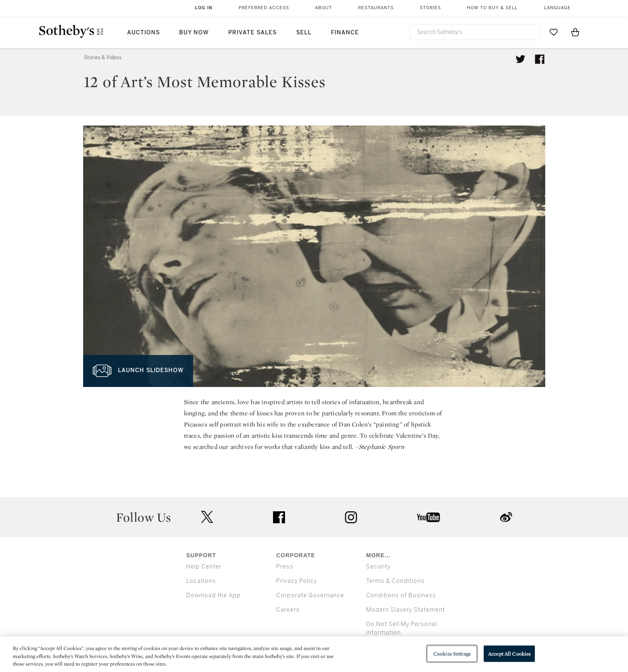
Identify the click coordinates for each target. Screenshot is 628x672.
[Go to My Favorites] (554, 32)
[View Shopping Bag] (575, 32)
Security (378, 567)
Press (285, 567)
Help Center (204, 567)
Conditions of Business (401, 595)
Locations (201, 581)
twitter (207, 517)
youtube (429, 517)
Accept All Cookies (509, 653)
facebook (279, 517)
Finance (345, 33)
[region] (314, 654)
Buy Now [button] (194, 33)
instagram (351, 517)
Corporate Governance (310, 595)
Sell (304, 33)
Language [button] (557, 8)
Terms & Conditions (395, 581)
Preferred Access (264, 8)
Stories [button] (430, 8)
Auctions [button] (144, 33)
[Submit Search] (531, 32)
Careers (288, 610)
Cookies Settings (452, 653)
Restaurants (376, 8)
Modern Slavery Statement (406, 610)
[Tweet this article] (520, 59)
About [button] (324, 8)
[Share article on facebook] (540, 59)
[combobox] (475, 32)
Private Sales (252, 33)
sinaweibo (506, 517)
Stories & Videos (103, 58)
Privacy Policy (297, 581)
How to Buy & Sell (492, 8)
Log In (204, 8)
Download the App (213, 595)
